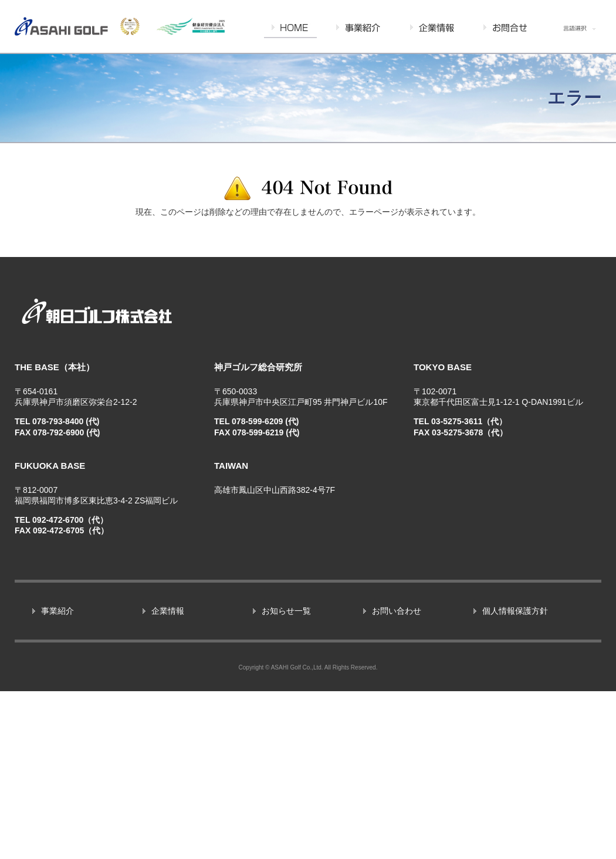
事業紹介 (57, 778)
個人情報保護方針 (515, 778)
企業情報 (168, 778)
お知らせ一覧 (286, 778)
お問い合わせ (397, 778)
